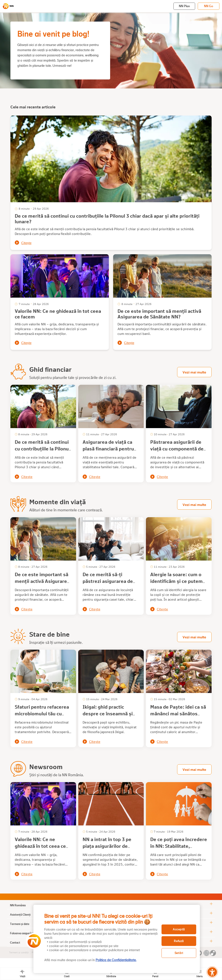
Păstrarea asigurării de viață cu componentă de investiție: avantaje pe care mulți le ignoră (177, 452)
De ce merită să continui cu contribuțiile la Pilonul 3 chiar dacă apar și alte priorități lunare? (107, 219)
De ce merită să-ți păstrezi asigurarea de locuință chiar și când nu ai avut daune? (109, 584)
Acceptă (179, 929)
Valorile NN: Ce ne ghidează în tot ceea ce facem (58, 314)
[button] (33, 941)
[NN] (8, 6)
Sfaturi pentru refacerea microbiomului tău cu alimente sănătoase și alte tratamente (42, 717)
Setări (179, 953)
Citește (26, 243)
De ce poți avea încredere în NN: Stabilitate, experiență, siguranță (179, 846)
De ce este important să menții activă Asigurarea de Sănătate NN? (159, 314)
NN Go (209, 6)
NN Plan (184, 6)
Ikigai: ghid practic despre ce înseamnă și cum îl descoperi (108, 713)
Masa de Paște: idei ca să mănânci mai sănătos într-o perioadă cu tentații (178, 717)
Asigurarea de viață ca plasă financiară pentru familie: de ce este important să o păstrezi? (110, 452)
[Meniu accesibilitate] (212, 972)
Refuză (179, 941)
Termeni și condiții (19, 952)
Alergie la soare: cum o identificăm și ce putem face (176, 581)
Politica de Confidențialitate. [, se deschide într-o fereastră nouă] (116, 960)
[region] (117, 939)
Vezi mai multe (194, 372)
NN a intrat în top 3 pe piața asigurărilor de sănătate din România (107, 846)
